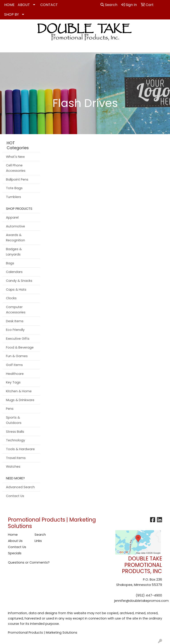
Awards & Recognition (15, 238)
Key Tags (13, 382)
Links (38, 541)
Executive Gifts (18, 339)
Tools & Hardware (20, 449)
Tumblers (14, 197)
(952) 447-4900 (149, 595)
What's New (15, 157)
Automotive (15, 226)
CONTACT (49, 5)
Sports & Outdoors (14, 420)
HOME (9, 5)
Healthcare (15, 374)
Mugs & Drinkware (20, 400)
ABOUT (24, 5)
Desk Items (15, 321)
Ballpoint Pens (17, 179)
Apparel (12, 217)
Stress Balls (15, 432)
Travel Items (16, 458)
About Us (15, 541)
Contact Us (15, 496)
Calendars (14, 272)
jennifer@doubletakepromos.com (141, 601)
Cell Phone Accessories (16, 168)
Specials (15, 553)
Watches (13, 467)
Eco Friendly (15, 330)
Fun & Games (17, 356)
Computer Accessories (16, 310)
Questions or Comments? (29, 562)
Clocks (11, 298)
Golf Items (14, 365)
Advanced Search (20, 487)
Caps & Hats (16, 290)
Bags (10, 263)
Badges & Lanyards (14, 252)
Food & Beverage (20, 347)
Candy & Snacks (19, 281)
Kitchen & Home (19, 391)
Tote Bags (14, 188)
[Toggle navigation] (7, 48)
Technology (15, 440)
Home (13, 535)
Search (109, 5)
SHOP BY (12, 14)
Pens (10, 409)
